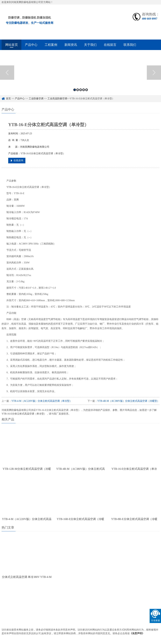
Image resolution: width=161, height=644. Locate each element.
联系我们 (130, 45)
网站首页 (12, 45)
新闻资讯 (71, 45)
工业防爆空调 (36, 99)
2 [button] (78, 90)
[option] (80, 73)
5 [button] (87, 90)
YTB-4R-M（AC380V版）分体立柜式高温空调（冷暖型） (128, 401)
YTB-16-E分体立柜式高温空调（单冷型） (24, 414)
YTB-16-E (12, 187)
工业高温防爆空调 (57, 99)
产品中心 (31, 45)
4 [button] (84, 90)
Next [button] (154, 73)
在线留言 (110, 45)
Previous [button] (7, 73)
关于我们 (90, 45)
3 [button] (81, 90)
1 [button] (75, 90)
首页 (8, 99)
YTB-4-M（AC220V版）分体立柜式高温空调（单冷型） (42, 401)
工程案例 (51, 45)
